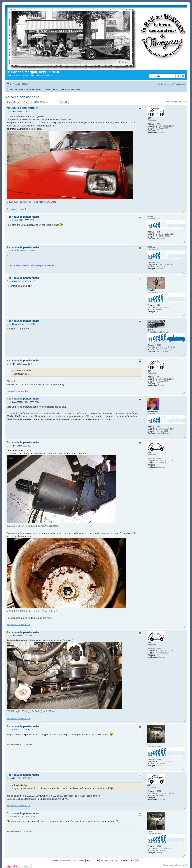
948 (158, 305)
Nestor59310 (153, 412)
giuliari (150, 744)
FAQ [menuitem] (27, 84)
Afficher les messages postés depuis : (76, 860)
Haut (184, 211)
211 (158, 262)
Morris (150, 217)
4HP (149, 118)
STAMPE (151, 290)
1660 (159, 759)
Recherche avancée (183, 76)
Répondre (12, 102)
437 (158, 427)
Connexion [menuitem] (181, 84)
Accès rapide (15, 84)
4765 (159, 124)
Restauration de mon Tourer (18, 209)
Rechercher (178, 76)
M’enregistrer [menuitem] (166, 84)
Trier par (109, 860)
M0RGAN (151, 247)
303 (158, 232)
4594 (159, 345)
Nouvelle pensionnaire (22, 97)
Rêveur (150, 330)
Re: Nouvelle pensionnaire (23, 217)
